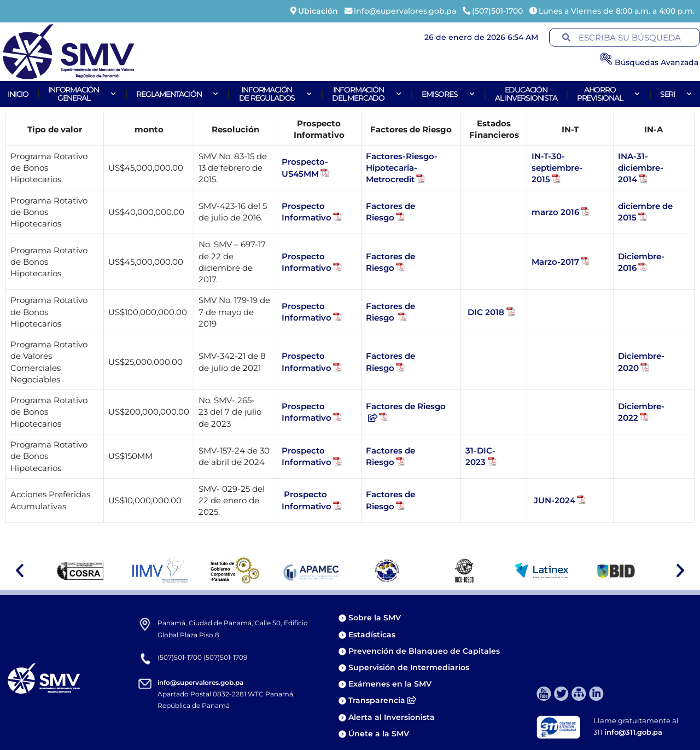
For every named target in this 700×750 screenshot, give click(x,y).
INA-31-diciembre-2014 (641, 168)
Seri (676, 94)
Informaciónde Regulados (276, 94)
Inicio (18, 94)
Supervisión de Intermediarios (409, 667)
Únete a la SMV (379, 734)
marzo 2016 (555, 212)
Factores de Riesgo (390, 212)
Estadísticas (373, 635)
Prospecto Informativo (307, 212)
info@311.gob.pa (633, 732)
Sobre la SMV (375, 618)
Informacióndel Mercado (367, 94)
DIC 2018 (486, 312)
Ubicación (318, 11)
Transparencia (382, 700)
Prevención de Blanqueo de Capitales (424, 651)
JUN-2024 (553, 500)
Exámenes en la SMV (390, 684)
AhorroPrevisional (609, 94)
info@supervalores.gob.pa (200, 682)
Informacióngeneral (82, 94)
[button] (20, 571)
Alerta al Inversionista (392, 717)
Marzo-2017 (555, 262)
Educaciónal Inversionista (526, 94)
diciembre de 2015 (645, 212)
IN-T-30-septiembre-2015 (557, 168)
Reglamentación (177, 94)
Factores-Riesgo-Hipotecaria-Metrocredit (402, 168)
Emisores (448, 94)
